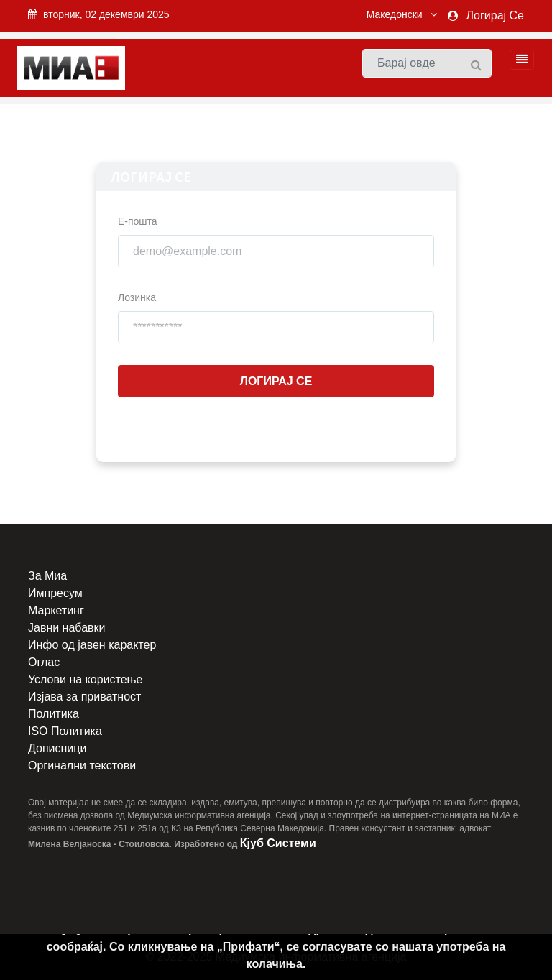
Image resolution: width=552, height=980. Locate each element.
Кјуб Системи (278, 843)
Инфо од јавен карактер (92, 645)
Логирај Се (495, 15)
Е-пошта (138, 221)
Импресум (55, 593)
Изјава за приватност (84, 697)
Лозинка (137, 297)
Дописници (57, 748)
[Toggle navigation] (517, 60)
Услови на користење (85, 679)
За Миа (47, 576)
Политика (54, 714)
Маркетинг (56, 610)
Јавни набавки (66, 628)
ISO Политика (65, 731)
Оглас (44, 662)
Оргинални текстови (82, 766)
